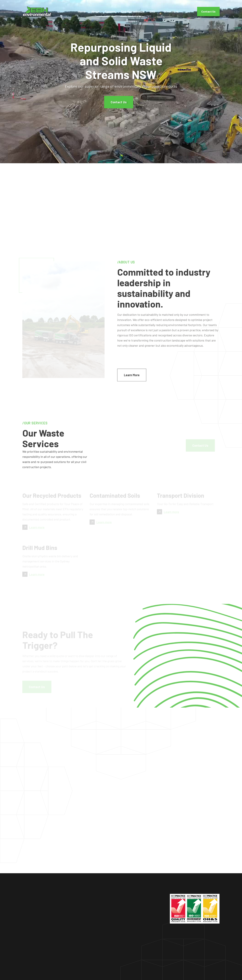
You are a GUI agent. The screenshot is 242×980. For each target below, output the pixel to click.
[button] (171, 12)
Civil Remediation (133, 12)
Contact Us (208, 11)
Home (82, 12)
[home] (38, 12)
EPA (152, 12)
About (95, 12)
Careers (110, 12)
